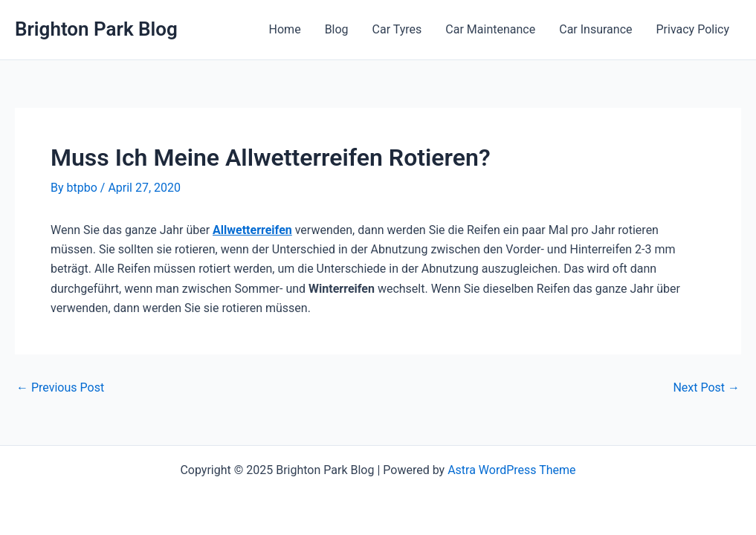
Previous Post (60, 388)
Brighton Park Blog (96, 29)
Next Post (706, 388)
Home (285, 29)
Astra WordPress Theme (511, 470)
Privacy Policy (693, 29)
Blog (337, 29)
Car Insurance (595, 29)
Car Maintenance (490, 29)
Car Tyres (397, 29)
